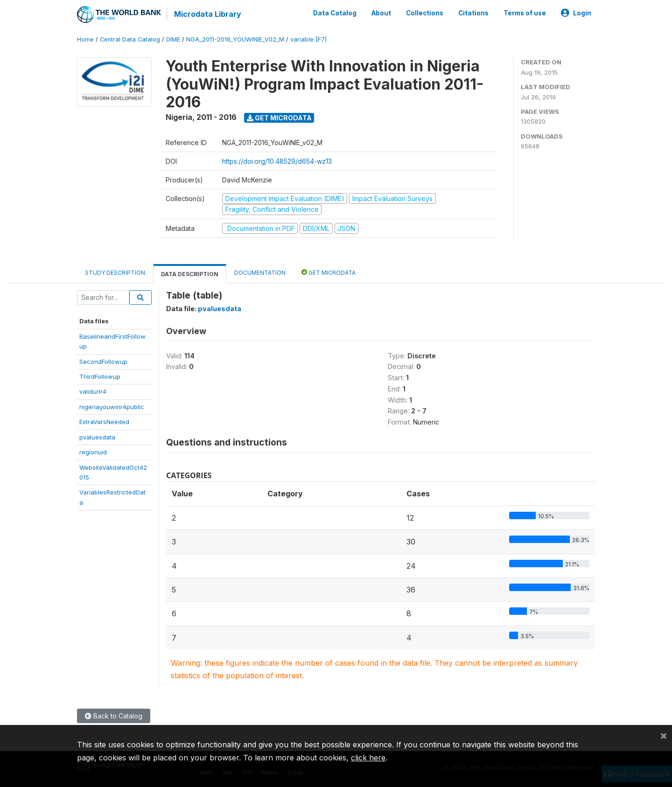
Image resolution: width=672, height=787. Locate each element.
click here (368, 758)
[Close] (664, 735)
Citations (473, 13)
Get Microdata (279, 118)
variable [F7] (308, 39)
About (381, 13)
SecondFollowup (103, 361)
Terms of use (525, 13)
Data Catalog (335, 13)
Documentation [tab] (260, 273)
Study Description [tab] (115, 273)
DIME (173, 39)
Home (85, 39)
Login (576, 13)
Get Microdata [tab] (329, 272)
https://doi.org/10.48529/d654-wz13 (277, 161)
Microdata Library (208, 14)
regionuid (93, 452)
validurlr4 (93, 391)
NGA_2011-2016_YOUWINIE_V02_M (235, 39)
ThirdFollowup (100, 376)
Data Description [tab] (190, 274)
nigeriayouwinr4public (112, 407)
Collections (425, 13)
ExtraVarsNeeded (104, 422)
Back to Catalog (114, 716)
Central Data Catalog (130, 39)
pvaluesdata (97, 437)
